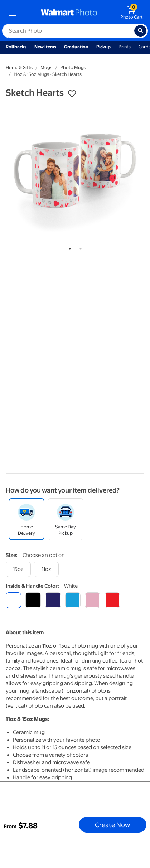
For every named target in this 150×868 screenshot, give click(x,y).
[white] (13, 600)
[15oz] (18, 569)
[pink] (93, 600)
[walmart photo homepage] (69, 13)
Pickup (103, 47)
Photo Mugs (73, 67)
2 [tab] (79, 247)
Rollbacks (16, 47)
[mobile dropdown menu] (13, 13)
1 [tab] (68, 247)
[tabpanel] (75, 172)
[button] (72, 94)
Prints (125, 47)
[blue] (53, 600)
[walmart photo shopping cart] (132, 13)
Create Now (112, 825)
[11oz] (46, 569)
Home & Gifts (19, 67)
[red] (112, 600)
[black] (33, 600)
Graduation (76, 47)
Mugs (46, 67)
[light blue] (73, 600)
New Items (45, 47)
